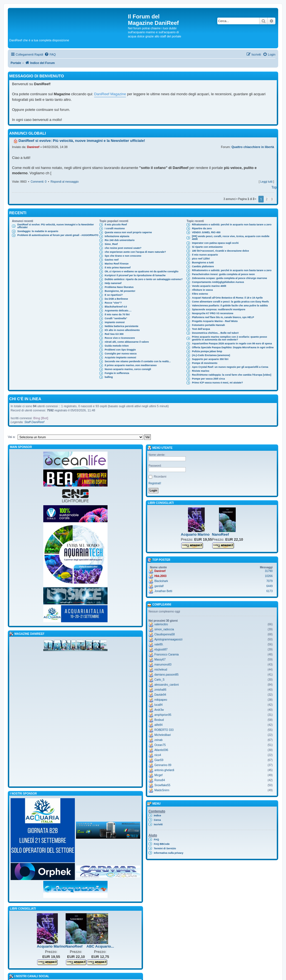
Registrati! (155, 483)
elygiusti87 (161, 649)
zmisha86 (160, 690)
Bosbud (159, 720)
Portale (16, 63)
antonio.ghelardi (164, 770)
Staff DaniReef (34, 422)
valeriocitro (161, 624)
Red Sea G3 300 (114, 334)
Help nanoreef (113, 283)
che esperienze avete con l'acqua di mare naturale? (135, 252)
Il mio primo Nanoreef (118, 268)
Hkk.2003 (160, 576)
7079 (270, 581)
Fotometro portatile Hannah (208, 325)
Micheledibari (163, 735)
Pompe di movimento (205, 363)
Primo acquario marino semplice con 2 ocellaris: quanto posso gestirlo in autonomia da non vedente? (229, 338)
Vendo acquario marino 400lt (209, 286)
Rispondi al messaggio (65, 182)
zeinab (159, 740)
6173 (270, 591)
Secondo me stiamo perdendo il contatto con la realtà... (138, 361)
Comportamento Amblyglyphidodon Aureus (218, 282)
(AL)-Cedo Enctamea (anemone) (211, 355)
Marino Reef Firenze (117, 264)
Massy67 (160, 660)
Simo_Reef (111, 244)
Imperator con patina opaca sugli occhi (215, 243)
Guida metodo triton (117, 346)
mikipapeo (161, 700)
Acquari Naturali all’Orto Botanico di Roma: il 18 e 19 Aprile (227, 298)
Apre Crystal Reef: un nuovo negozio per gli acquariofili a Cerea (230, 367)
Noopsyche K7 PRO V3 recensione (213, 313)
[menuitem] (50, 54)
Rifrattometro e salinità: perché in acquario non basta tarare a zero (232, 225)
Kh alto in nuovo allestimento (122, 330)
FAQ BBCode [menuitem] (162, 844)
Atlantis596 (161, 750)
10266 (269, 576)
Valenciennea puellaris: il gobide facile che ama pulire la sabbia (230, 306)
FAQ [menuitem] (157, 840)
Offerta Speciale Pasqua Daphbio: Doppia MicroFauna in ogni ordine (233, 347)
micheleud (161, 670)
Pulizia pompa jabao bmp (207, 351)
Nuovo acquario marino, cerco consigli (128, 369)
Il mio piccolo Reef (116, 225)
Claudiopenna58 (165, 634)
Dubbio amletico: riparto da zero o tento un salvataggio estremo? (144, 279)
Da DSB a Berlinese (116, 299)
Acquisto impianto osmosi (121, 357)
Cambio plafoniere (203, 266)
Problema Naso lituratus (119, 287)
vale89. (159, 644)
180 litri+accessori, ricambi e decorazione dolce (220, 251)
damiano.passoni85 (167, 675)
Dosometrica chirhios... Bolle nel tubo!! (215, 333)
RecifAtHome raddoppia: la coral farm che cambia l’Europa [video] (232, 375)
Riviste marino (201, 371)
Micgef (159, 775)
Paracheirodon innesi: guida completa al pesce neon (223, 274)
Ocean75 (160, 745)
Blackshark (161, 581)
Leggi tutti (266, 182)
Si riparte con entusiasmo (207, 247)
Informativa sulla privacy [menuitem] (169, 853)
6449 (270, 586)
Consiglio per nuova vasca (121, 354)
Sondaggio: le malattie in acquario (38, 231)
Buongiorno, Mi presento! (120, 291)
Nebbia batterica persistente (122, 326)
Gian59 (159, 760)
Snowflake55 (162, 785)
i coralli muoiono (115, 228)
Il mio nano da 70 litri (117, 314)
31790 (269, 571)
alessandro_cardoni (167, 685)
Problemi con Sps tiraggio (120, 350)
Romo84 (160, 780)
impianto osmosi (115, 322)
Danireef (33, 147)
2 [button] (267, 199)
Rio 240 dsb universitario (120, 240)
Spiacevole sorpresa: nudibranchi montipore (219, 309)
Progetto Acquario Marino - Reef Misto (215, 321)
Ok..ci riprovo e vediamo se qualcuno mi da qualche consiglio (142, 271)
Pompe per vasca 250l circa (208, 379)
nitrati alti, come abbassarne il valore (127, 342)
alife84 (159, 725)
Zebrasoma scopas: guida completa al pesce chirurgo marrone (229, 278)
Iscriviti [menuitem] (158, 824)
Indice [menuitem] (158, 816)
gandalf (159, 586)
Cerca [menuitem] (157, 820)
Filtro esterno (200, 294)
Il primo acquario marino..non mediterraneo (131, 365)
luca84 (159, 705)
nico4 (158, 755)
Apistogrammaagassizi (169, 639)
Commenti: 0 (39, 182)
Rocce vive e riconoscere (120, 338)
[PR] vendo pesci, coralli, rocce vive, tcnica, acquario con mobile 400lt (231, 238)
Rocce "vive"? (113, 303)
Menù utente (160, 448)
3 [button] (272, 199)
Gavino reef (112, 260)
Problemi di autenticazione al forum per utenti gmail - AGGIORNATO (58, 235)
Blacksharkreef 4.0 (116, 307)
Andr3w (159, 710)
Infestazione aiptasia (117, 236)
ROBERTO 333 (164, 730)
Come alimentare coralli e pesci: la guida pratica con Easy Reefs (230, 302)
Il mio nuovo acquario (205, 255)
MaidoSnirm (162, 790)
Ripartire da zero (202, 228)
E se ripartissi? (114, 295)
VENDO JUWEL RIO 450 (206, 232)
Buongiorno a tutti (203, 263)
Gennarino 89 (163, 765)
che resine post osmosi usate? (123, 248)
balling (109, 377)
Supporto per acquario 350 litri (210, 359)
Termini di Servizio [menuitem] (165, 848)
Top (274, 187)
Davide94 (160, 695)
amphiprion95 (163, 715)
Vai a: (12, 437)
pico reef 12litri (201, 259)
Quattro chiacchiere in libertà (253, 147)
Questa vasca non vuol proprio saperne (128, 232)
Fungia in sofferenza (117, 373)
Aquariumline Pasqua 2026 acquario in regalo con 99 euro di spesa (232, 344)
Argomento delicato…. (118, 311)
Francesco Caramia (167, 654)
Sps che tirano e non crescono (123, 256)
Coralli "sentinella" (116, 318)
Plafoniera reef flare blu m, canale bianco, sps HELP (223, 317)
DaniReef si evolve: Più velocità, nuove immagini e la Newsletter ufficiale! (56, 226)
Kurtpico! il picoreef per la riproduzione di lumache (135, 275)
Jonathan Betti (163, 591)
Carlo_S (159, 680)
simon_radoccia (164, 629)
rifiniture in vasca (202, 290)
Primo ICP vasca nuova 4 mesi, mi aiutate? (217, 383)
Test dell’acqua (201, 329)
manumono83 (163, 665)
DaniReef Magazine (110, 94)
